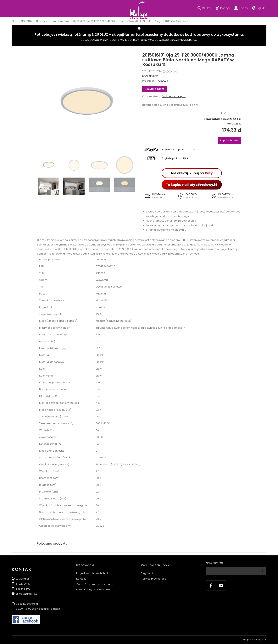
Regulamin (148, 570)
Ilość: (224, 113)
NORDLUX (162, 81)
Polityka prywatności (154, 575)
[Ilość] (232, 113)
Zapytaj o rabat (154, 89)
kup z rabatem (229, 140)
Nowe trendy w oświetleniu (93, 586)
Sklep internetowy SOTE (255, 640)
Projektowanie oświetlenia (93, 570)
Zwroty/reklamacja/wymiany (95, 581)
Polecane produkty (53, 544)
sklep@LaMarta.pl (27, 594)
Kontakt (81, 575)
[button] (159, 196)
